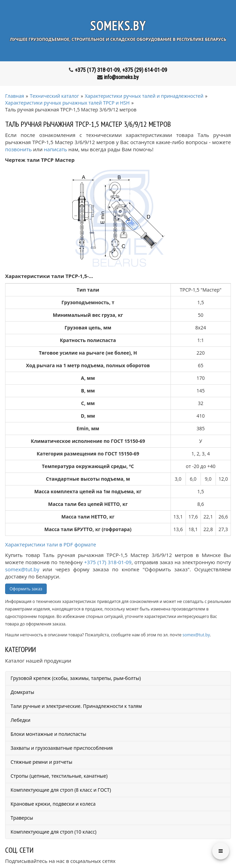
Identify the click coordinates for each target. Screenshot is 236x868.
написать (56, 149)
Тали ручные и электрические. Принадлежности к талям (76, 706)
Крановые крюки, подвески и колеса (53, 804)
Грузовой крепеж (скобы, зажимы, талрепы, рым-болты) (76, 678)
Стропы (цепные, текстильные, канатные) (59, 776)
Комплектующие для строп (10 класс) (54, 832)
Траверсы (22, 818)
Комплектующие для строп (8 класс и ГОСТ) (61, 790)
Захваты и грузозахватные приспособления (62, 748)
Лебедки (20, 720)
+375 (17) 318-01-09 (97, 70)
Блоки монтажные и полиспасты (48, 734)
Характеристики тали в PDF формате (51, 544)
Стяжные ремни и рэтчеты (41, 762)
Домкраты (22, 692)
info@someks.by (121, 77)
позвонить (18, 149)
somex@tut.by (22, 569)
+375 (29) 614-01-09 (145, 70)
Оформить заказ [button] (26, 589)
